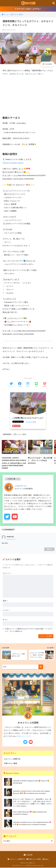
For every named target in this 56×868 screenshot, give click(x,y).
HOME (28, 855)
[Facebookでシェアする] (20, 385)
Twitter (7, 521)
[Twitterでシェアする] (11, 385)
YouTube (15, 521)
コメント (7, 573)
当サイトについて (25, 736)
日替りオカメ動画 (20, 434)
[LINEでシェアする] (36, 385)
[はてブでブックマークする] (28, 385)
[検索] (41, 667)
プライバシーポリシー (28, 863)
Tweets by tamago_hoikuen (13, 163)
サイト (5, 620)
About (45, 859)
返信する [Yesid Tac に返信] (49, 549)
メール (6, 610)
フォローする (31, 422)
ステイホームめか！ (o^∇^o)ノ (28, 9)
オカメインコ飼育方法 (13, 759)
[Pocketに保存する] (45, 385)
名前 (6, 601)
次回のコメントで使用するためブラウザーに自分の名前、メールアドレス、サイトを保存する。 (29, 630)
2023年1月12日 (11, 539)
